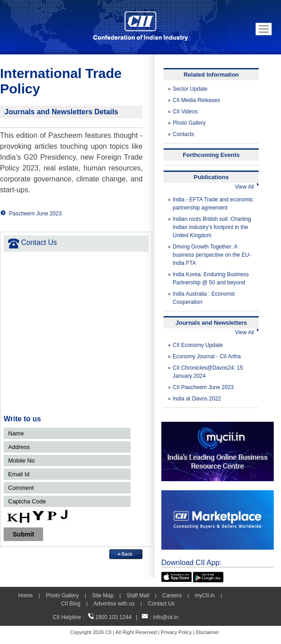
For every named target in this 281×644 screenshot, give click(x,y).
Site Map (103, 595)
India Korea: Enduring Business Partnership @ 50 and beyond (211, 278)
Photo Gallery (189, 123)
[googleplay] (208, 576)
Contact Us (161, 604)
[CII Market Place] (218, 494)
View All (247, 187)
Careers (172, 595)
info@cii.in (166, 617)
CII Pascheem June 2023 (203, 387)
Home (25, 595)
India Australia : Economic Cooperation (204, 298)
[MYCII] (218, 426)
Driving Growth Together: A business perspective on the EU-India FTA (212, 255)
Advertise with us (114, 604)
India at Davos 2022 (197, 399)
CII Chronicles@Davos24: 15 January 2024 (208, 372)
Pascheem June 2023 (35, 214)
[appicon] (177, 576)
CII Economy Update (198, 345)
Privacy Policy (176, 632)
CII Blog (71, 604)
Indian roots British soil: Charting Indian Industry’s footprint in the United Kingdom (212, 227)
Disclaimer (207, 632)
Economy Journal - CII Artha (207, 356)
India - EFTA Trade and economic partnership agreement (213, 204)
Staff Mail (138, 595)
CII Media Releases (196, 100)
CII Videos (185, 112)
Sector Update (190, 89)
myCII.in (205, 595)
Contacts (183, 134)
